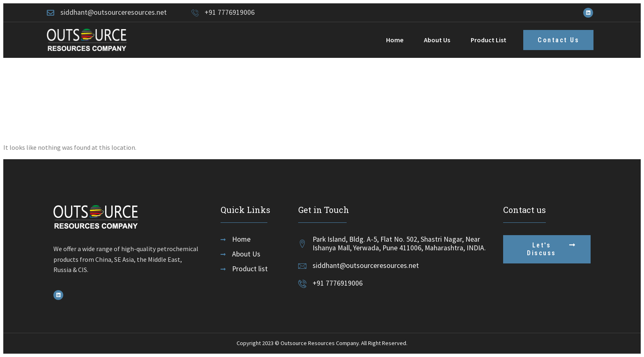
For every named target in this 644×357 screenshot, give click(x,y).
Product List (489, 40)
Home (395, 40)
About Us (437, 40)
